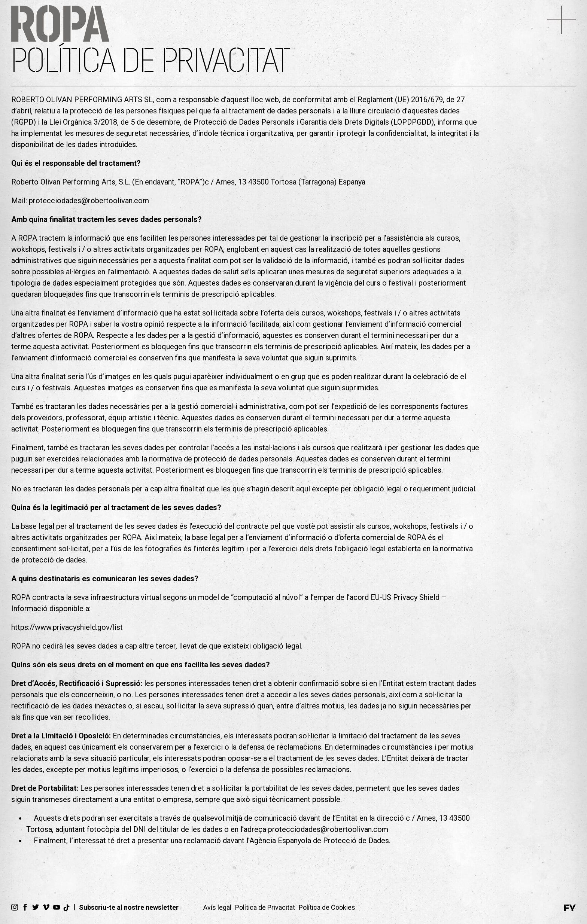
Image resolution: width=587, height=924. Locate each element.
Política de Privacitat (265, 907)
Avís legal (217, 907)
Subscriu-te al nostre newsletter (129, 907)
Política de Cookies (327, 907)
